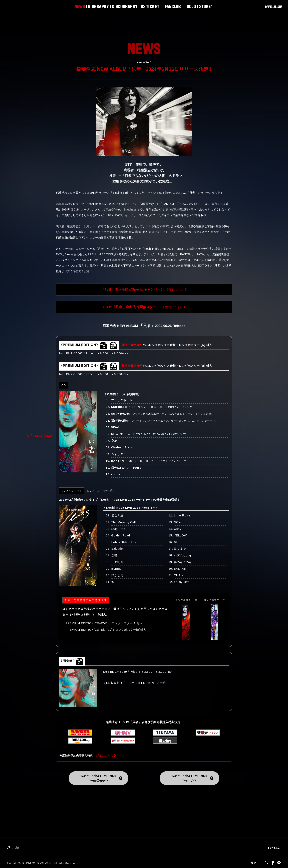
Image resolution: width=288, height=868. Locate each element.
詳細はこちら (143, 289)
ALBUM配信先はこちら (143, 307)
